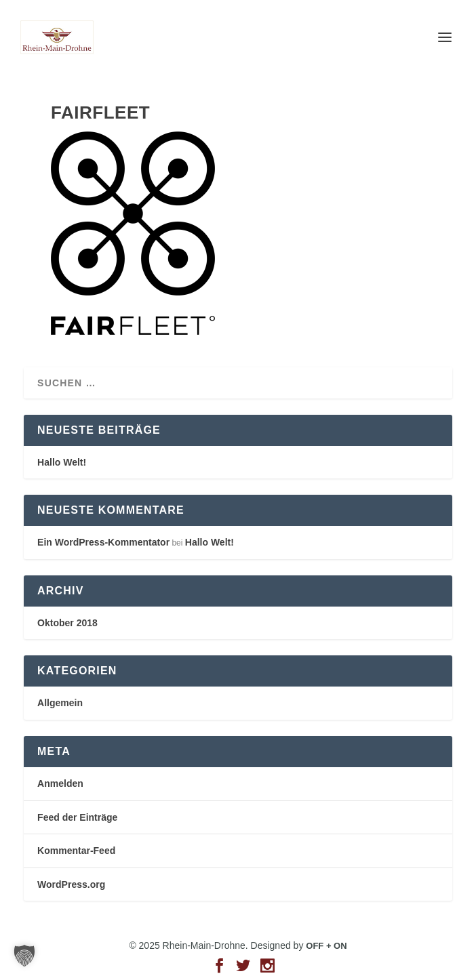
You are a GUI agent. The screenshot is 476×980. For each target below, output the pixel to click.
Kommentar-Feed (76, 851)
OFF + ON (326, 946)
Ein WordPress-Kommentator (103, 542)
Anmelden (60, 783)
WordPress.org (71, 884)
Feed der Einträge (77, 817)
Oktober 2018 (67, 623)
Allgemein (60, 703)
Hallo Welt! (62, 462)
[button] (24, 956)
